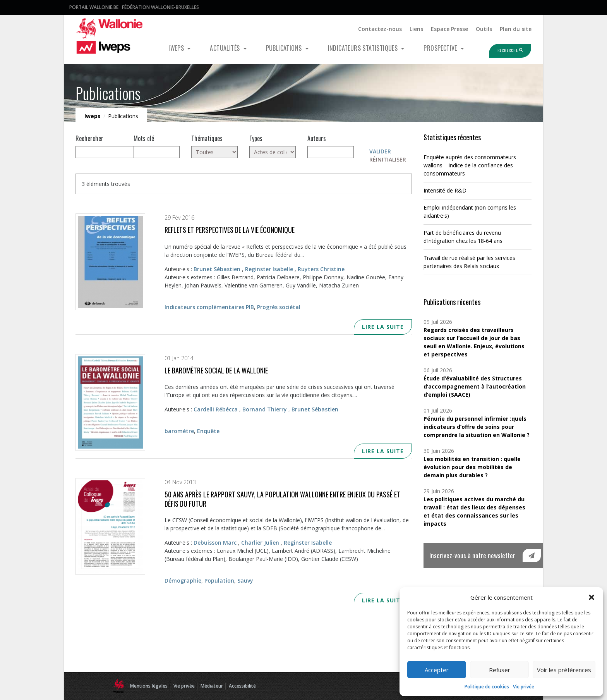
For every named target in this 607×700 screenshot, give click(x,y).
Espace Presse (449, 29)
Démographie (183, 580)
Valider (380, 151)
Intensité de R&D (445, 190)
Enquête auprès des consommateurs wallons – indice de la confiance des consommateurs (470, 165)
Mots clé (144, 138)
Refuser (500, 670)
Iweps (177, 48)
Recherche (502, 50)
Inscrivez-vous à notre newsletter (472, 555)
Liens (416, 29)
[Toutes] (214, 152)
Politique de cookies (487, 687)
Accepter (437, 670)
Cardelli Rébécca (216, 409)
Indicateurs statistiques (364, 48)
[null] (122, 152)
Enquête (208, 431)
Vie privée (524, 687)
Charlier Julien (260, 543)
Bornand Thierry (265, 409)
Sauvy (245, 580)
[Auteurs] (331, 152)
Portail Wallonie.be (94, 7)
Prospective (441, 48)
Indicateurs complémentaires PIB (209, 307)
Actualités (225, 48)
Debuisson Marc (215, 543)
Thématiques (207, 138)
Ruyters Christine (321, 269)
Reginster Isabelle (269, 269)
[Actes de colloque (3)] (273, 152)
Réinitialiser (388, 159)
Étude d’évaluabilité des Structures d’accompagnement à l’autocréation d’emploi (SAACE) (475, 386)
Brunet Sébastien (217, 269)
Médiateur (212, 686)
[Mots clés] (157, 152)
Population (219, 580)
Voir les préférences (564, 670)
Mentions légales (149, 686)
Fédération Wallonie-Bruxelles (160, 7)
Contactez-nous (380, 29)
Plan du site (516, 29)
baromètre (179, 431)
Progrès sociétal (279, 307)
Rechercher (89, 138)
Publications (285, 48)
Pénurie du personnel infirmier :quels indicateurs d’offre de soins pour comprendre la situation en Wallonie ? (477, 427)
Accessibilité (242, 686)
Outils (484, 29)
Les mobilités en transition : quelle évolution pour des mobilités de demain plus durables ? (472, 467)
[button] (592, 597)
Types (256, 138)
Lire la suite (383, 327)
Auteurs (317, 138)
